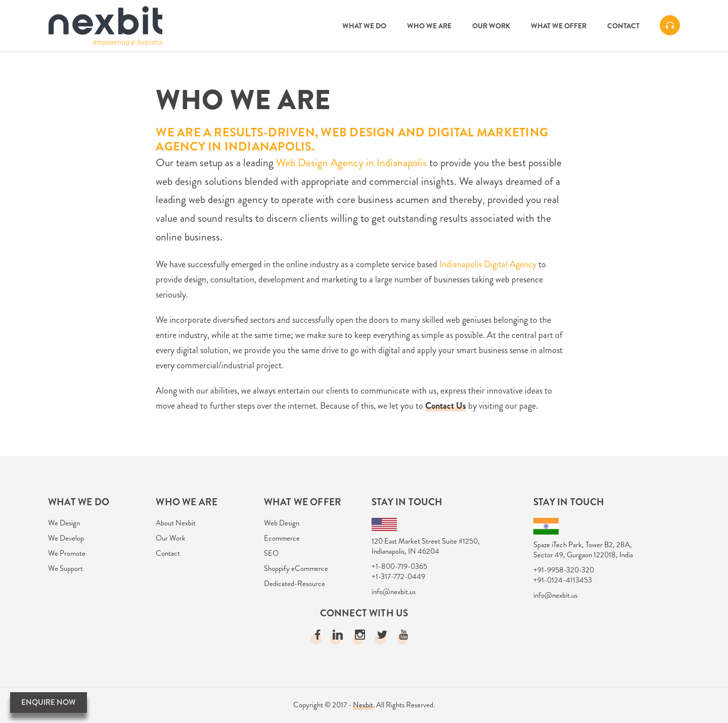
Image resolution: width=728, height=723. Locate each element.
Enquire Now (49, 702)
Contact (623, 26)
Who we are (429, 26)
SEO (271, 553)
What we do (364, 26)
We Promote (67, 553)
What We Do (79, 502)
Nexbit (363, 705)
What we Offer (559, 26)
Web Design (282, 523)
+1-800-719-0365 (399, 566)
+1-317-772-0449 (398, 576)
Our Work (491, 26)
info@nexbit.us (394, 592)
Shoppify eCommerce (296, 568)
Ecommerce (282, 538)
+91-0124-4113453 (563, 580)
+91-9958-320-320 (564, 570)
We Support (65, 568)
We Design (64, 523)
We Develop (66, 538)
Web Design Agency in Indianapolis (351, 162)
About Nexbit (176, 523)
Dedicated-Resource (294, 584)
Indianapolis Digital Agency (488, 264)
